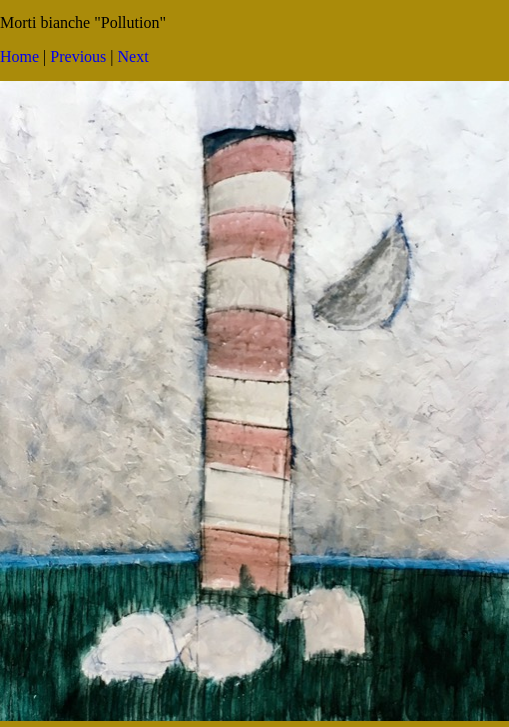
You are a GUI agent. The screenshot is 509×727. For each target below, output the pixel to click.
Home (19, 56)
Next (133, 56)
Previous (78, 56)
